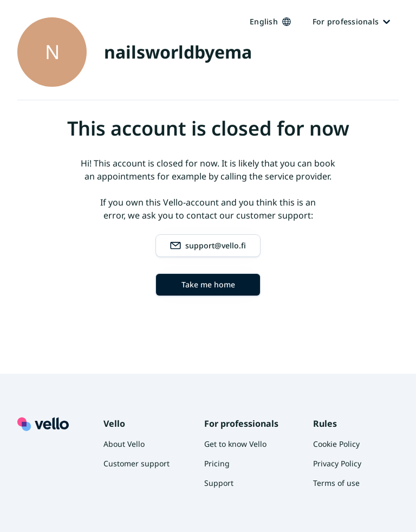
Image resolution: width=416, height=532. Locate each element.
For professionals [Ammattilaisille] (351, 21)
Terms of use (336, 483)
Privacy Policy (337, 463)
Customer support (136, 463)
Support (219, 483)
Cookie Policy (336, 444)
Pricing (217, 463)
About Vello (124, 444)
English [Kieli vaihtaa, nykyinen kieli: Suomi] (270, 21)
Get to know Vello (235, 444)
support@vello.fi (208, 246)
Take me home (208, 284)
